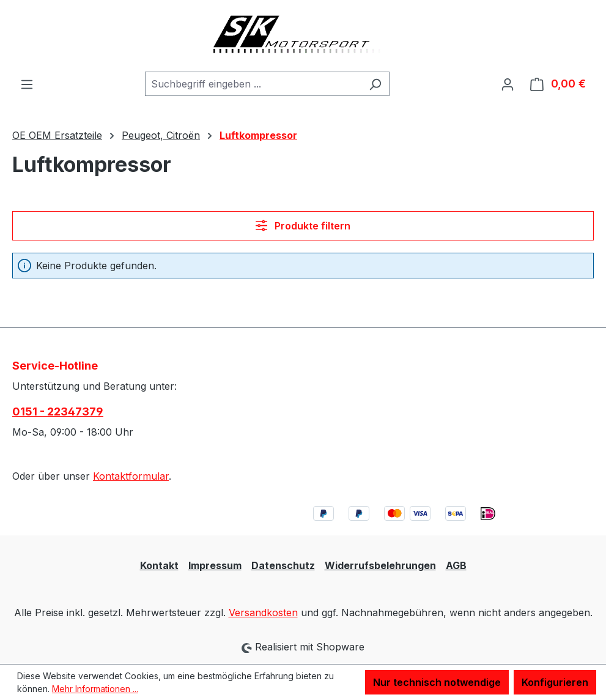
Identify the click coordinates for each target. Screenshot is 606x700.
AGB (456, 565)
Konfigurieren (555, 682)
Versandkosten (263, 612)
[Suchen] (375, 84)
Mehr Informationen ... (95, 689)
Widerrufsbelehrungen (380, 565)
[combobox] (253, 84)
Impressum (215, 565)
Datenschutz (283, 565)
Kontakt (159, 565)
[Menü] (27, 84)
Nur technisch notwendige (437, 682)
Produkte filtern (303, 226)
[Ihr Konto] (508, 84)
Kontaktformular (131, 476)
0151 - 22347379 (58, 411)
